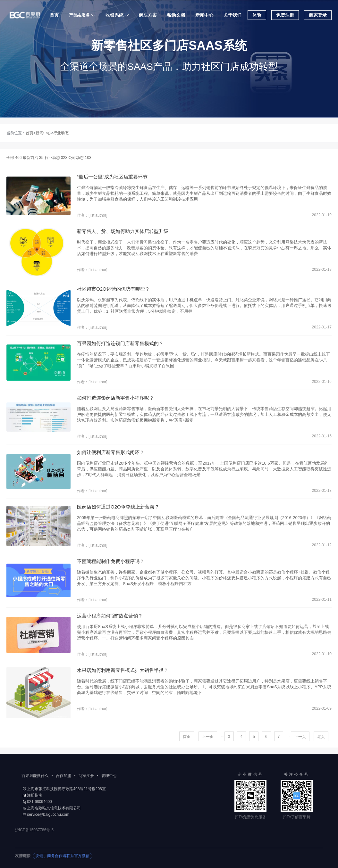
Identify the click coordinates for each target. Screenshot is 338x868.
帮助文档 (176, 15)
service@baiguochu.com (46, 814)
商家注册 (86, 776)
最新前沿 (33, 158)
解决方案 (148, 15)
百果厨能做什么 (35, 776)
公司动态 (80, 158)
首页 (55, 15)
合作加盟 (63, 776)
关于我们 (233, 15)
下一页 (300, 737)
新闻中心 (205, 15)
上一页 (208, 737)
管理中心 (109, 776)
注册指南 (33, 795)
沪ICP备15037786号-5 (34, 830)
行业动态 (61, 133)
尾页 (321, 737)
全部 (14, 158)
